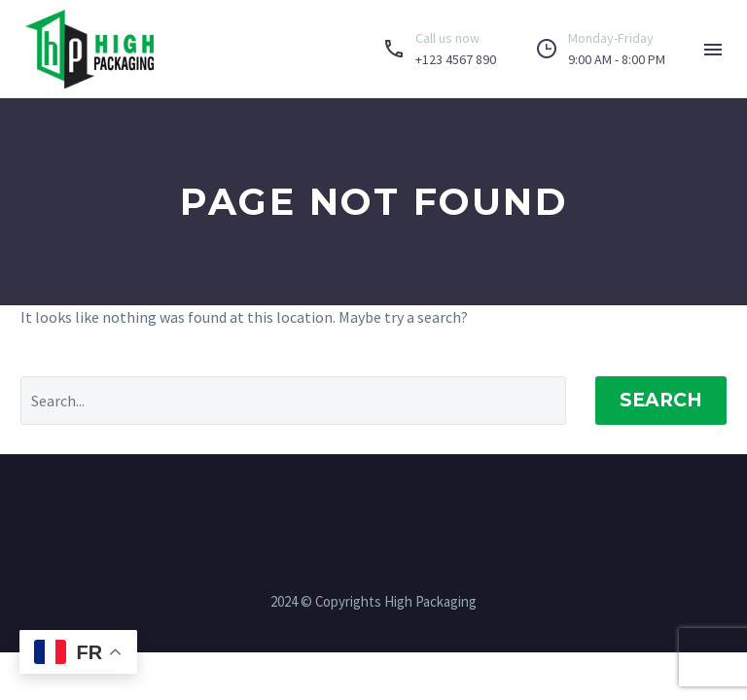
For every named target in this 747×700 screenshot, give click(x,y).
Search (661, 400)
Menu (713, 50)
